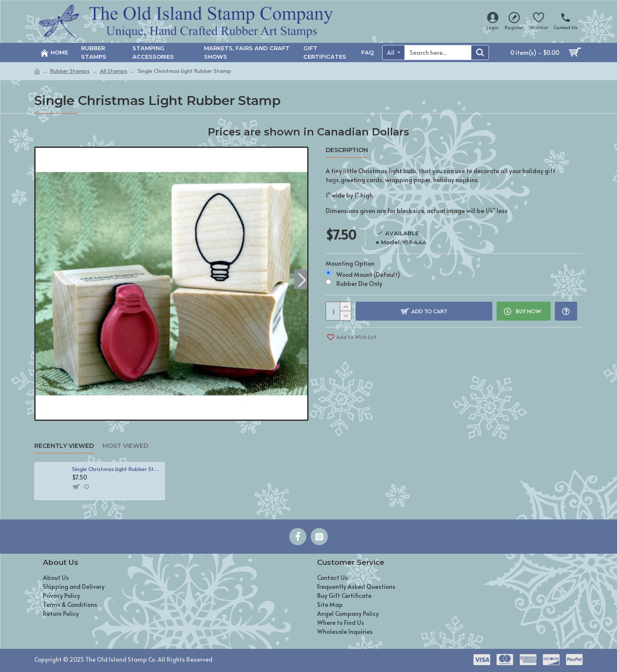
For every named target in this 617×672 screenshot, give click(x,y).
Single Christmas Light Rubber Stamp (117, 469)
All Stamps (114, 71)
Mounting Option (350, 263)
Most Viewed (125, 446)
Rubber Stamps (70, 71)
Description (347, 150)
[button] (302, 279)
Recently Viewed (64, 446)
